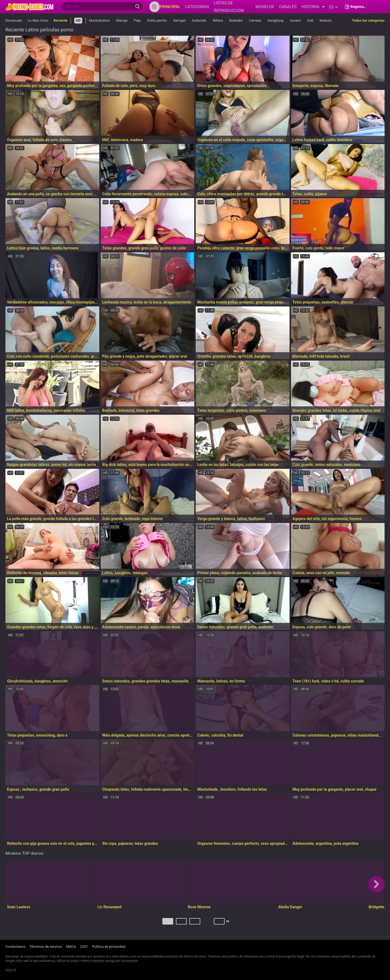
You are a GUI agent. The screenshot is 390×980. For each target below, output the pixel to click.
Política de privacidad (109, 947)
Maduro (326, 20)
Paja (137, 20)
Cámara (255, 20)
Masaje (122, 20)
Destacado (14, 20)
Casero (295, 20)
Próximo (229, 923)
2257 (84, 947)
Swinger (179, 20)
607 (209, 923)
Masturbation (100, 20)
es (333, 7)
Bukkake (236, 20)
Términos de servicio (46, 947)
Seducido (199, 20)
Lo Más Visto (38, 20)
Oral (310, 20)
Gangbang (275, 20)
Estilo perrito (157, 20)
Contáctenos (15, 947)
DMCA (71, 947)
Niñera (218, 20)
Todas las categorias (368, 20)
